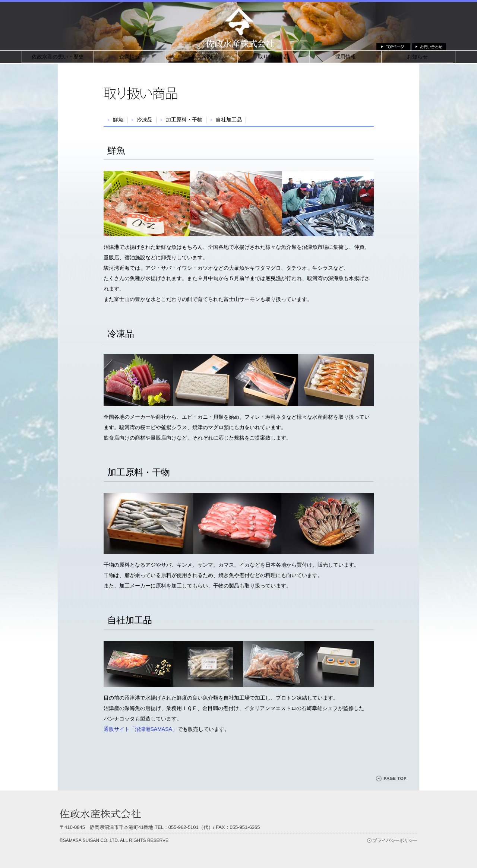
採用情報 (345, 57)
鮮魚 (118, 120)
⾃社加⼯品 (229, 120)
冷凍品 (145, 120)
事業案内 (202, 57)
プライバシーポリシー (395, 840)
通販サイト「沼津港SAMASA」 (140, 729)
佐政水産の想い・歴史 (58, 57)
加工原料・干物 (184, 120)
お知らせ (417, 57)
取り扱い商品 (274, 57)
